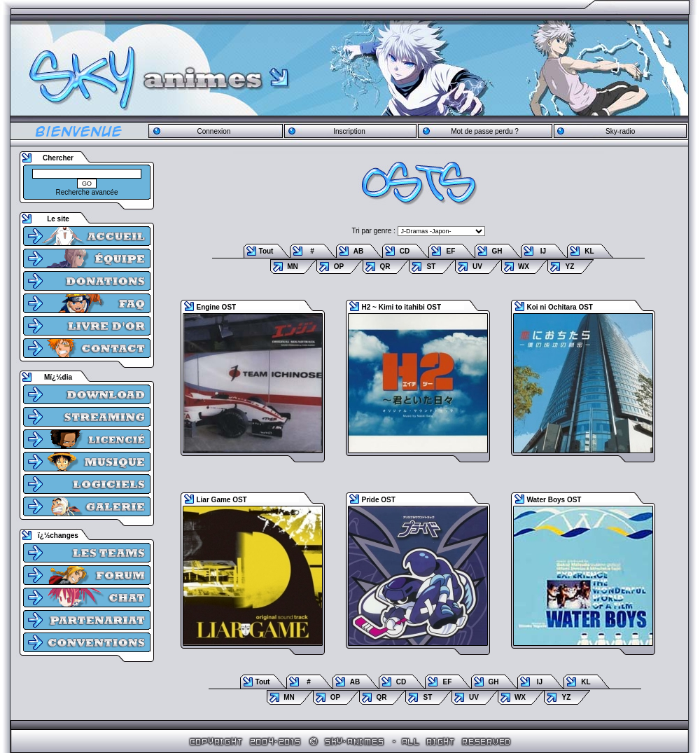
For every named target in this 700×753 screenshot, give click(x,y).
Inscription (349, 131)
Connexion (213, 131)
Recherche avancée (87, 192)
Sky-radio (620, 131)
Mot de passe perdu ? (485, 131)
